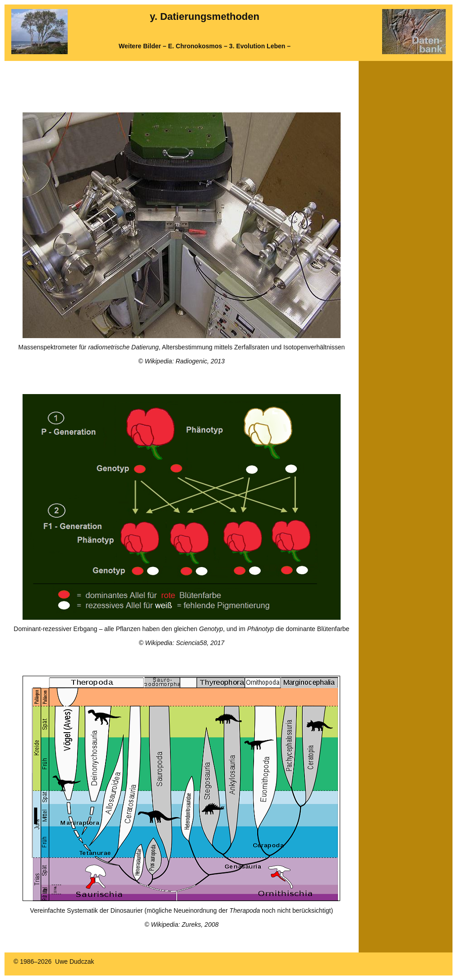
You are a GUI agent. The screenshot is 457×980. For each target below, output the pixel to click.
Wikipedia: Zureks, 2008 (185, 924)
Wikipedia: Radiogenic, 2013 (185, 361)
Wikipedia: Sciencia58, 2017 (185, 643)
